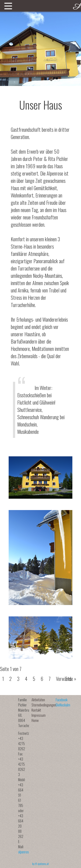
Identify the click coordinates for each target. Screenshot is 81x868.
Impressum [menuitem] (39, 715)
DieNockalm (63, 705)
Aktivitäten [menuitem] (38, 700)
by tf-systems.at (40, 864)
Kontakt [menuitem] (36, 710)
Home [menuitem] (35, 720)
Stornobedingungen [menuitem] (44, 705)
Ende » (71, 679)
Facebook (62, 700)
